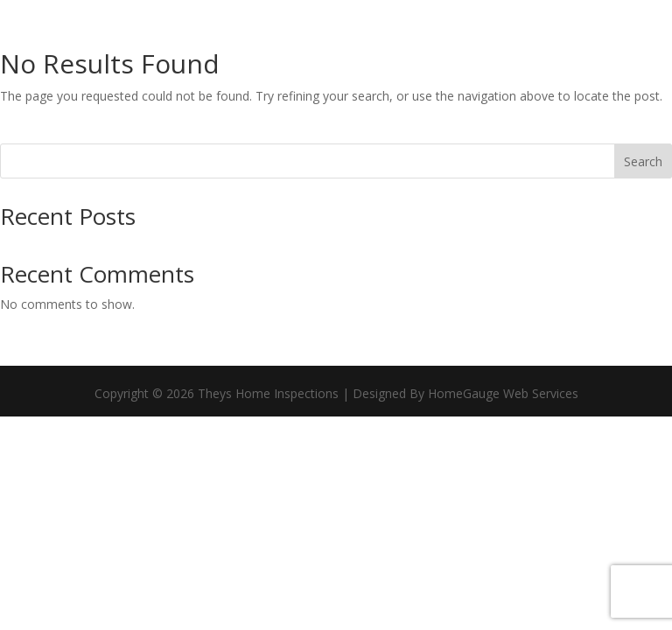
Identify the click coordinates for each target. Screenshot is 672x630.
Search (643, 161)
